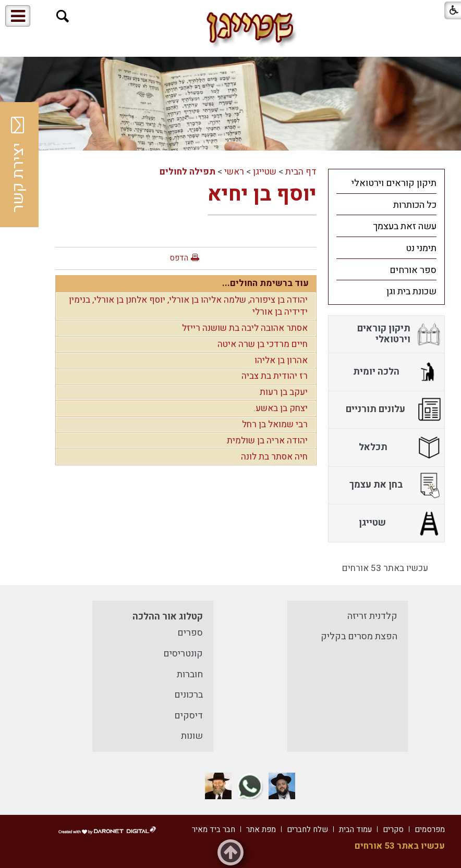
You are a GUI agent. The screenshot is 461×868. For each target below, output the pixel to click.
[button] (63, 16)
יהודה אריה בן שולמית (267, 441)
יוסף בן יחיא (262, 194)
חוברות (190, 674)
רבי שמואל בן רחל (275, 424)
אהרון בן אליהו (281, 360)
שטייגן (265, 172)
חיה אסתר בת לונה (274, 457)
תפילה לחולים (187, 172)
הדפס (179, 258)
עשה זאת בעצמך (405, 226)
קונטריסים (183, 654)
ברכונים (189, 695)
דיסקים (189, 716)
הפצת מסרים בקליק (359, 636)
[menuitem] (386, 183)
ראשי (234, 172)
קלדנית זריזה (372, 616)
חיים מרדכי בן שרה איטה (263, 344)
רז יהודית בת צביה (275, 376)
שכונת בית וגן (411, 292)
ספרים (190, 633)
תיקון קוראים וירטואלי (394, 183)
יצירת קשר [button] (18, 165)
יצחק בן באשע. (281, 408)
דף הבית (301, 172)
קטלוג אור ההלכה (168, 617)
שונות (192, 736)
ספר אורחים (413, 270)
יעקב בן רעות (284, 392)
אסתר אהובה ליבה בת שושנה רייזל (245, 328)
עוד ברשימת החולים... (265, 283)
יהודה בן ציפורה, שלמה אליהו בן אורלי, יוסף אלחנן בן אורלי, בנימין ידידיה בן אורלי (188, 306)
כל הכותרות (415, 205)
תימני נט (421, 248)
